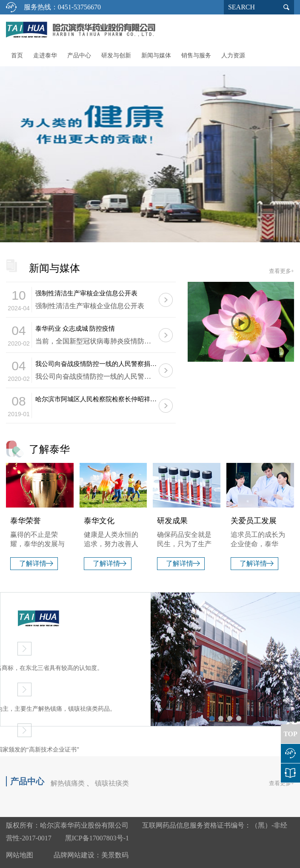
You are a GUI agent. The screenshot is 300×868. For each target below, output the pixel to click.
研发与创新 (116, 55)
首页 (17, 55)
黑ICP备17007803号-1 (97, 838)
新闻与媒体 (156, 55)
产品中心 (79, 55)
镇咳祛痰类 (112, 783)
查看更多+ (281, 271)
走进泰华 (45, 55)
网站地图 (20, 855)
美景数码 (115, 855)
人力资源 (233, 55)
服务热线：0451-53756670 (62, 7)
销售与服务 (196, 55)
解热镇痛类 (68, 783)
